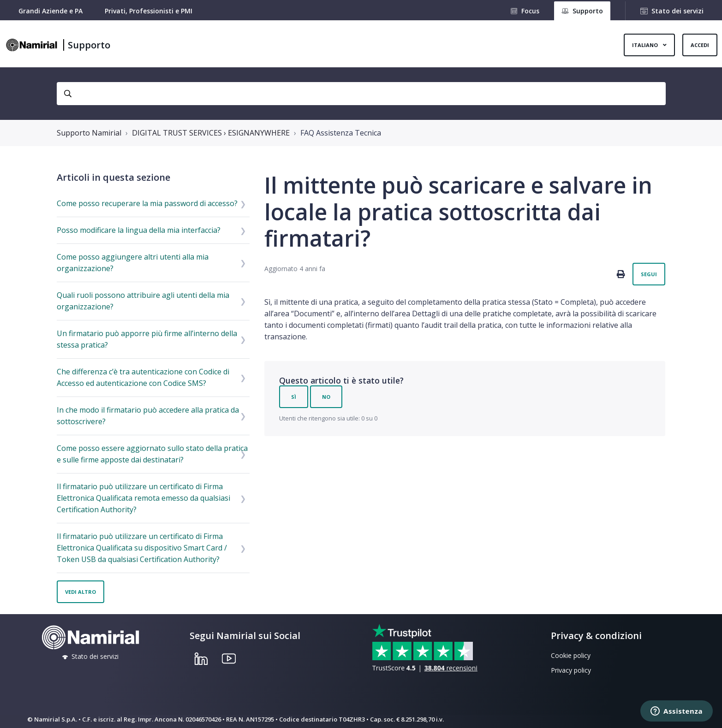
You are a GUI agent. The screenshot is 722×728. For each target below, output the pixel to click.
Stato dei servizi (677, 11)
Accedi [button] (700, 45)
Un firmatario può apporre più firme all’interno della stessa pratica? (147, 339)
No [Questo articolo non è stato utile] (326, 397)
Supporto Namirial (89, 133)
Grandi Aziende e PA (51, 11)
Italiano (646, 45)
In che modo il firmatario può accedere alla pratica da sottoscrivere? (148, 416)
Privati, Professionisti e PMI (149, 11)
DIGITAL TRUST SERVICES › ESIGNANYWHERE (211, 133)
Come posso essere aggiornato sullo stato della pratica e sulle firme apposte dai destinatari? (152, 454)
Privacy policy (571, 670)
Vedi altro (81, 592)
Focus (530, 11)
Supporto (89, 45)
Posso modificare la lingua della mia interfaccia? (139, 230)
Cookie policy (571, 655)
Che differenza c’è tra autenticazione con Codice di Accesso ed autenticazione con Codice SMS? (143, 377)
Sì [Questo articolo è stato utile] (294, 397)
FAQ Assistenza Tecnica (341, 133)
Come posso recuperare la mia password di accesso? (147, 203)
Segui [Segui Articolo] (649, 274)
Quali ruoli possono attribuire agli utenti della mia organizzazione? (143, 301)
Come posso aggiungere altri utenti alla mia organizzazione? (133, 263)
